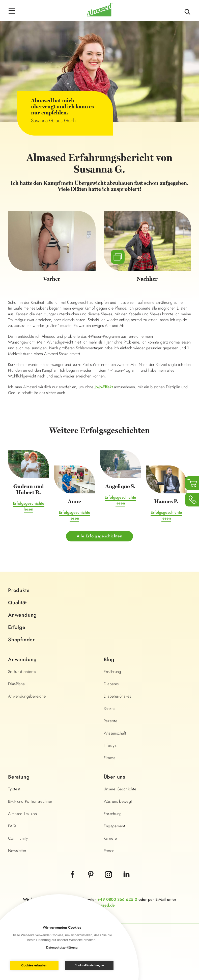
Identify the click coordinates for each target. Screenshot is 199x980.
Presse (109, 851)
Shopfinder (21, 640)
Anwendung (22, 615)
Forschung (113, 814)
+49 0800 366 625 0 (117, 899)
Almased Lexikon (22, 814)
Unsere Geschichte (120, 789)
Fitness (109, 758)
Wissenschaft (115, 733)
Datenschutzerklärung (62, 947)
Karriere (110, 838)
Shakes (109, 709)
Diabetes (111, 684)
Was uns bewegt (118, 801)
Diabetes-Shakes (117, 696)
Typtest (14, 789)
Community (18, 838)
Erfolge (17, 627)
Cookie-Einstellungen (89, 965)
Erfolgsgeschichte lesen (29, 506)
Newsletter (17, 851)
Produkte (19, 590)
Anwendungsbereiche (27, 696)
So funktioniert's (22, 672)
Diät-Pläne (17, 684)
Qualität (17, 603)
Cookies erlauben (34, 965)
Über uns (114, 777)
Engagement (115, 826)
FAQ (12, 826)
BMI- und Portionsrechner (30, 801)
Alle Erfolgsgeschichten (100, 536)
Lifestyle (111, 745)
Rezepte (110, 721)
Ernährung (112, 672)
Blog (109, 659)
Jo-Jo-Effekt (104, 387)
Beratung (19, 777)
